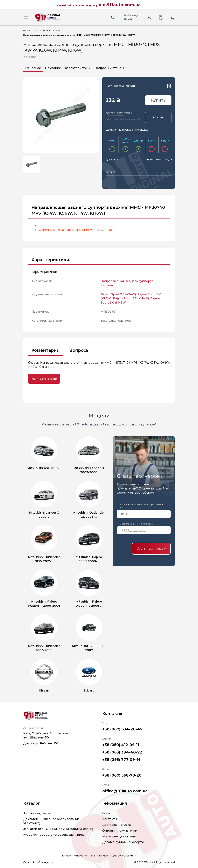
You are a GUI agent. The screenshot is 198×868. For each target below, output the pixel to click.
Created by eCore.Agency (38, 862)
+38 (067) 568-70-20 (122, 775)
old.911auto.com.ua (120, 5)
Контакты (110, 819)
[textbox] (157, 160)
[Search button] (113, 18)
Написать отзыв (44, 379)
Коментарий (45, 350)
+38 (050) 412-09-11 (121, 745)
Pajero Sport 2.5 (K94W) (118, 294)
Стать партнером (151, 548)
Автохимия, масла (37, 813)
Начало (27, 30)
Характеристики (78, 68)
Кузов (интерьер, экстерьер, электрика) (54, 835)
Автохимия (129, 856)
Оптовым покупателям (120, 831)
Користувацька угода (119, 836)
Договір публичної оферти (123, 842)
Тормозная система (50, 30)
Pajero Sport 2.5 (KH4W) (131, 298)
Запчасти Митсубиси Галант (80, 856)
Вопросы (79, 350)
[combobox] (159, 160)
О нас (107, 813)
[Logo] (48, 18)
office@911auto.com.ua (125, 791)
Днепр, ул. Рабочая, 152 (41, 743)
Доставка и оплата (116, 825)
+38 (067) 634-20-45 (122, 729)
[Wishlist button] (169, 86)
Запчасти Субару (110, 856)
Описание (53, 68)
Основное (33, 68)
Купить (158, 100)
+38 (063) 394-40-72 (122, 752)
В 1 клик (158, 117)
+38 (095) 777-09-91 (121, 760)
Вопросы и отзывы (109, 68)
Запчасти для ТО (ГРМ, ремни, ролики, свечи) (58, 829)
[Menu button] (26, 18)
